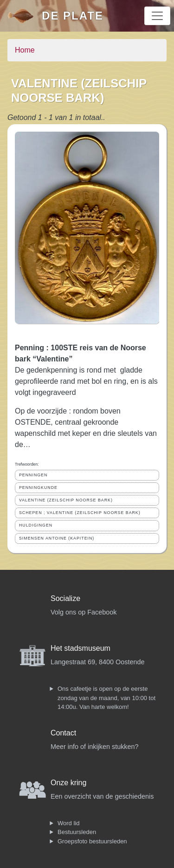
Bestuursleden (77, 832)
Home (25, 50)
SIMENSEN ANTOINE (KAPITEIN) (57, 538)
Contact (63, 733)
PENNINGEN (33, 475)
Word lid (68, 823)
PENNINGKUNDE (38, 487)
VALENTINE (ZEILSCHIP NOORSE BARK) (66, 500)
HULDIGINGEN (36, 525)
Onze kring (68, 783)
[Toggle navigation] (157, 16)
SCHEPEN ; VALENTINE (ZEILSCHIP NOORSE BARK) (80, 513)
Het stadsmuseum (81, 648)
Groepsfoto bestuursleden (92, 841)
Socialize (65, 598)
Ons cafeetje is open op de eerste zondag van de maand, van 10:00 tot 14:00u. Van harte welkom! (106, 698)
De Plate (73, 16)
